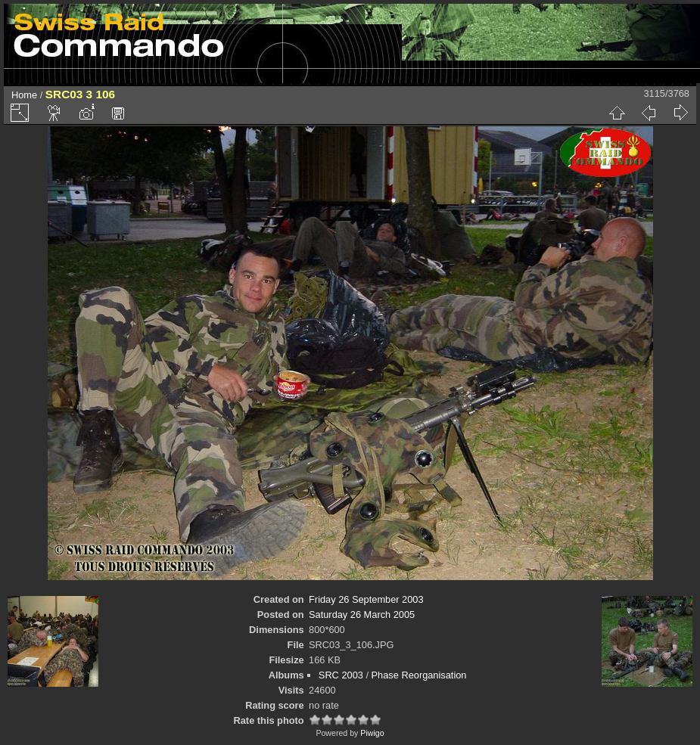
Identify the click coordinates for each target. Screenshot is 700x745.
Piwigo (372, 733)
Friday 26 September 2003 (366, 599)
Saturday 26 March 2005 (362, 615)
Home (24, 95)
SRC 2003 (341, 675)
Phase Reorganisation (419, 675)
